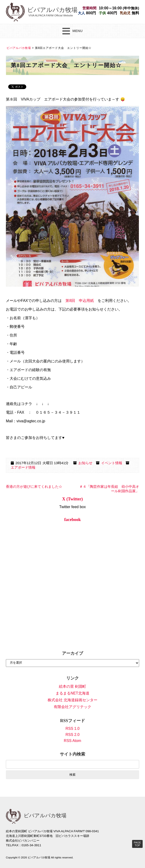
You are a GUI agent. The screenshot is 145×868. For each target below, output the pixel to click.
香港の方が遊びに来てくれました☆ (34, 487)
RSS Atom (72, 741)
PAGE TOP (137, 844)
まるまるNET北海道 (72, 693)
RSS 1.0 (72, 729)
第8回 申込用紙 (80, 301)
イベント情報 (112, 463)
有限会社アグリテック (72, 707)
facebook (73, 520)
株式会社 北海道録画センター (72, 700)
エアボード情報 (23, 467)
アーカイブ (72, 653)
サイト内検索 (72, 754)
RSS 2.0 (72, 735)
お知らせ (85, 463)
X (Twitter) (72, 499)
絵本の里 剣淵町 (72, 686)
